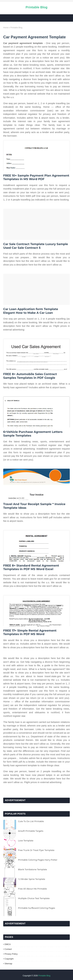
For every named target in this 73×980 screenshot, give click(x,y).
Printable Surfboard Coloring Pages (36, 908)
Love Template (26, 841)
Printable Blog (37, 7)
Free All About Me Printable (32, 889)
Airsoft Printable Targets (31, 831)
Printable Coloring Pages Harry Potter (38, 860)
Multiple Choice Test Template (34, 898)
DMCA (8, 944)
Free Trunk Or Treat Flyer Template (36, 850)
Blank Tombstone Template (32, 869)
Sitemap (8, 964)
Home (6, 28)
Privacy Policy (11, 954)
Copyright (9, 959)
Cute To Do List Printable (31, 821)
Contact (8, 949)
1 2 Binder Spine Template (32, 879)
